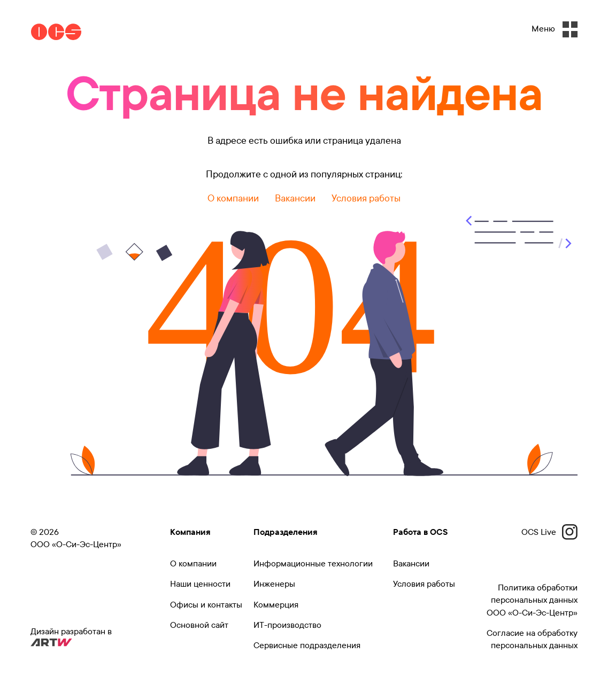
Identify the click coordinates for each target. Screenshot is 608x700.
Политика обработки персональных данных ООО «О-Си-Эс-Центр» (532, 600)
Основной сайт (199, 625)
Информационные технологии (313, 563)
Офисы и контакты (206, 605)
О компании (233, 199)
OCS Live (549, 532)
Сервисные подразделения (307, 645)
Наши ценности (200, 584)
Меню (555, 29)
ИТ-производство (287, 625)
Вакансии (295, 199)
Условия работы (366, 199)
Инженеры (274, 584)
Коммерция (276, 605)
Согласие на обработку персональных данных (532, 639)
